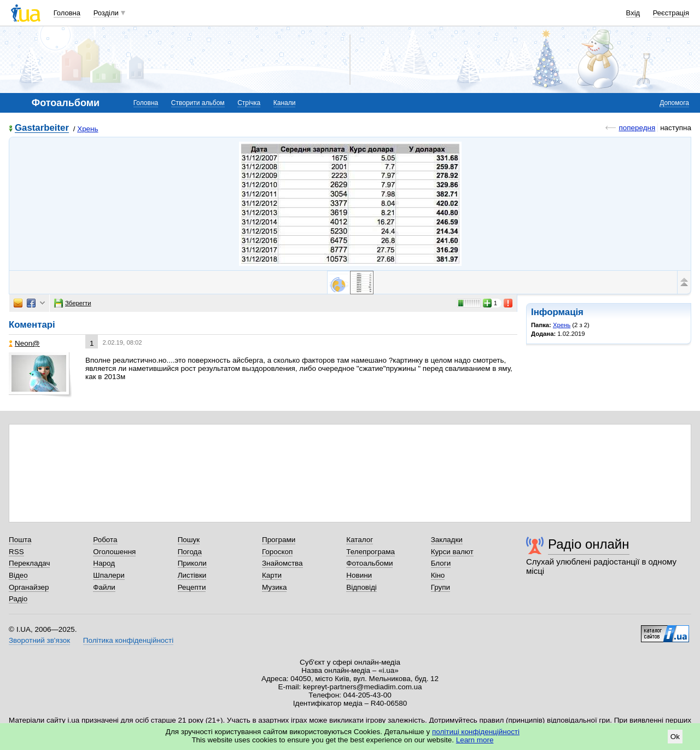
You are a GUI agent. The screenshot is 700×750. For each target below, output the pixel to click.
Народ (104, 563)
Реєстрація (671, 13)
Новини (359, 575)
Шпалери (109, 575)
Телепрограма (371, 552)
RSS (16, 552)
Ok (675, 737)
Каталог (360, 540)
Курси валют (452, 552)
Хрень (87, 129)
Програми (279, 540)
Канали (285, 103)
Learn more (475, 740)
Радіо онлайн (589, 544)
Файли (104, 587)
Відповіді (361, 587)
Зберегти (73, 303)
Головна (67, 13)
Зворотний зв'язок (39, 640)
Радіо (18, 599)
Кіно (438, 575)
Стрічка (249, 103)
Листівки (192, 575)
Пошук (189, 540)
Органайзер (29, 587)
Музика (274, 587)
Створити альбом (198, 103)
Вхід (633, 13)
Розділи (106, 13)
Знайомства (282, 563)
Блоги (441, 563)
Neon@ (24, 343)
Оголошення (114, 552)
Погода (190, 552)
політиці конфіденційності (476, 732)
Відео (18, 575)
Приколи (192, 563)
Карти (272, 575)
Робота (105, 540)
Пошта (20, 540)
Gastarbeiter (42, 128)
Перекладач (29, 563)
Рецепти (192, 587)
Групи (441, 587)
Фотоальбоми (369, 563)
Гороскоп (277, 552)
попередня (637, 128)
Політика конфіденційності (128, 640)
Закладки (447, 540)
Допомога (674, 103)
